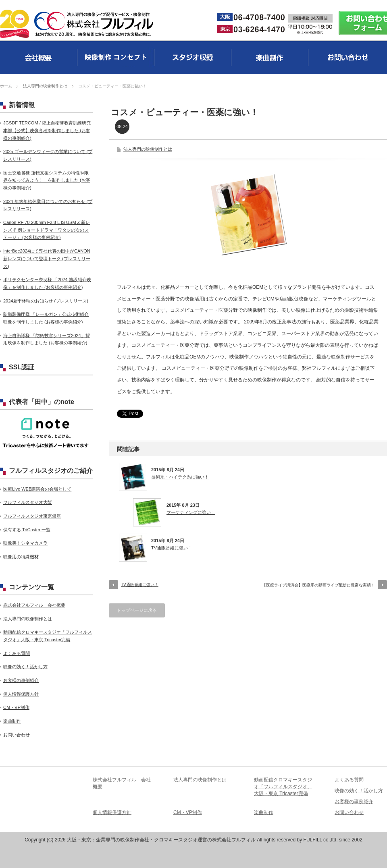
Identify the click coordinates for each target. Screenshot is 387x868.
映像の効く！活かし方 (25, 667)
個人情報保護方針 (21, 694)
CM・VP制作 (16, 707)
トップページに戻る (137, 610)
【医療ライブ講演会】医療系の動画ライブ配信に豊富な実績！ (318, 585)
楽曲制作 (12, 721)
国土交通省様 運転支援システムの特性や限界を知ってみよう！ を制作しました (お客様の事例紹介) (47, 180)
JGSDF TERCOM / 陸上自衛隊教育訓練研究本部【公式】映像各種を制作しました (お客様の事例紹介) (47, 130)
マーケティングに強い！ (191, 512)
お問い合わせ (17, 735)
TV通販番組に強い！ (172, 548)
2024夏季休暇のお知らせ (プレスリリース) (46, 301)
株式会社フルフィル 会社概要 (34, 605)
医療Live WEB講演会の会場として (37, 489)
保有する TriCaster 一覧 (27, 530)
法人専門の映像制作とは (45, 86)
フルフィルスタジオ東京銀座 (32, 516)
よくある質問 (17, 653)
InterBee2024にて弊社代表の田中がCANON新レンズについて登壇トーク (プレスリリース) (47, 258)
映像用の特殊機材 (21, 557)
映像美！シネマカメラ (25, 543)
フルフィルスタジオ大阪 (28, 502)
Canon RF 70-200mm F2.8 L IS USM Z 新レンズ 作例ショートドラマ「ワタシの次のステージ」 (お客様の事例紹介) (47, 230)
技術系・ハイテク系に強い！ (180, 477)
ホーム (6, 86)
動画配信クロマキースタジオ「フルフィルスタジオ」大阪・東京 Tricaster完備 (283, 787)
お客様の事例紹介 (21, 680)
